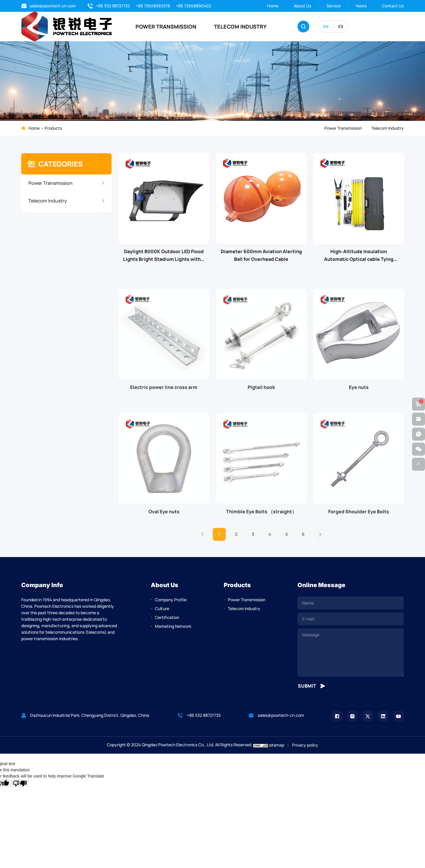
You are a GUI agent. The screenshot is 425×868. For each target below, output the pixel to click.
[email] (351, 619)
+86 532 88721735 (109, 6)
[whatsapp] (419, 434)
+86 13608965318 (153, 6)
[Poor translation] (20, 783)
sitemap (277, 745)
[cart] (419, 404)
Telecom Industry (240, 27)
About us (302, 6)
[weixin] (419, 449)
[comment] (351, 653)
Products (53, 128)
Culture (162, 608)
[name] (351, 603)
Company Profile (171, 600)
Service (334, 6)
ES (341, 26)
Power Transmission (166, 27)
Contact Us (393, 6)
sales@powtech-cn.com (49, 6)
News (361, 6)
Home (273, 6)
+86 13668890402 (193, 6)
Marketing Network (173, 626)
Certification (167, 617)
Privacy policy (305, 745)
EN (326, 26)
